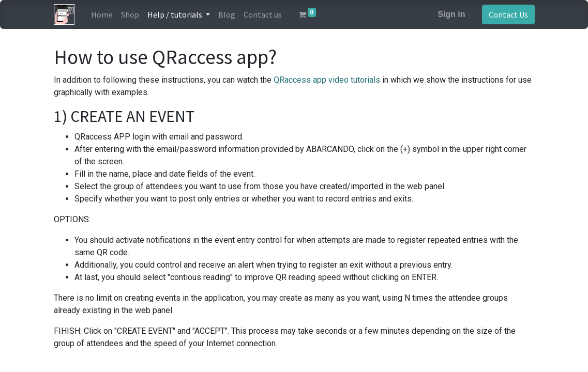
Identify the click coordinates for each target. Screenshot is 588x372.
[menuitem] (102, 14)
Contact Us (508, 14)
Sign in (451, 14)
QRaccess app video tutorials (327, 80)
